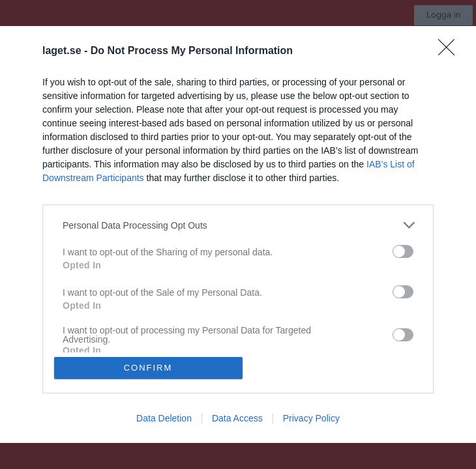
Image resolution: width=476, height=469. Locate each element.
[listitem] (238, 225)
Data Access (237, 418)
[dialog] (238, 234)
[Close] (451, 51)
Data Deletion (164, 418)
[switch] (403, 251)
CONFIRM (148, 368)
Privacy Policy (311, 418)
